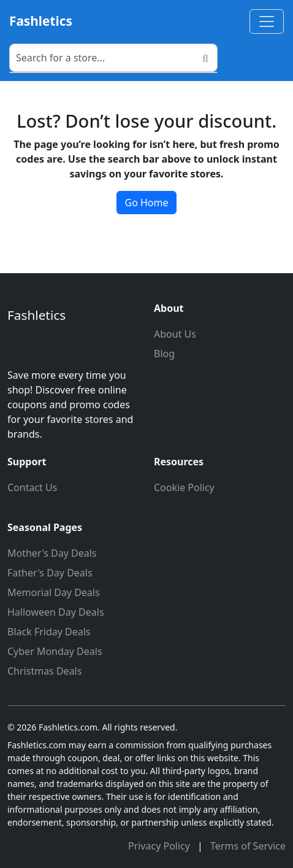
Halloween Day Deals (56, 612)
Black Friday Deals (49, 632)
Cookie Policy (184, 487)
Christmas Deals (44, 671)
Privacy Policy (160, 846)
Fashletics (41, 21)
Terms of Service (248, 846)
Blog (164, 354)
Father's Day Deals (50, 573)
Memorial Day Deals (54, 592)
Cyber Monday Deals (55, 651)
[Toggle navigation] (267, 21)
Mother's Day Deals (52, 553)
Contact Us (32, 487)
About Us (175, 334)
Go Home (146, 203)
